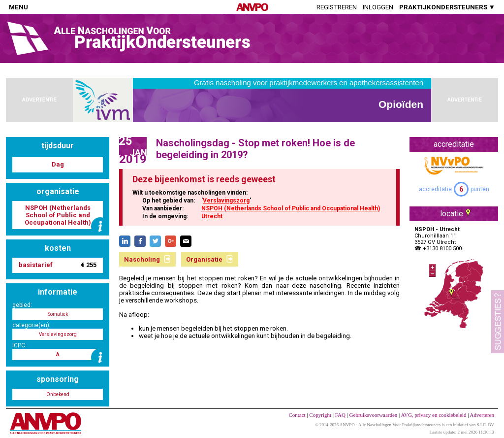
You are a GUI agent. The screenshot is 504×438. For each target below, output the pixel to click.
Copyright (320, 415)
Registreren (337, 7)
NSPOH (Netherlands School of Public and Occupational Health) (291, 208)
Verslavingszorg (226, 201)
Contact (297, 415)
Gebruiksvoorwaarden (374, 415)
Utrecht (212, 216)
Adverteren (482, 415)
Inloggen (378, 7)
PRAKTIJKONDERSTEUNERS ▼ (447, 7)
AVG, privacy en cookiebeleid (433, 415)
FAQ (340, 415)
